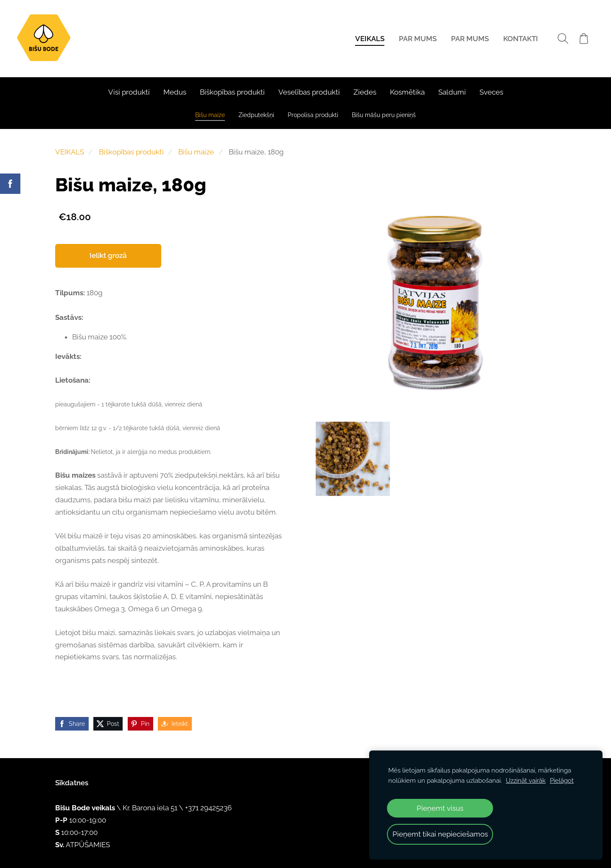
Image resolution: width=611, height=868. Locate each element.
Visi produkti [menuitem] (129, 92)
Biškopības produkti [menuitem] (232, 92)
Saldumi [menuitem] (452, 92)
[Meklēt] (562, 38)
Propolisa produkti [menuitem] (313, 115)
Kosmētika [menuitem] (407, 92)
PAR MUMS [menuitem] (417, 39)
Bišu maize (196, 152)
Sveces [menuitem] (491, 92)
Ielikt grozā (108, 255)
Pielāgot (562, 781)
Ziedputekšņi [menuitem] (256, 115)
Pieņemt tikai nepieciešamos (440, 834)
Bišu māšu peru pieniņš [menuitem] (384, 115)
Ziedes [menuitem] (365, 92)
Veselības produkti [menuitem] (309, 92)
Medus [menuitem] (175, 92)
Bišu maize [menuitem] (210, 115)
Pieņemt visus (440, 808)
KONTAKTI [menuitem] (520, 39)
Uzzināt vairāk (526, 781)
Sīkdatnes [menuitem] (72, 783)
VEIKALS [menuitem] (369, 39)
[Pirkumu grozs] (584, 38)
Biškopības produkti (131, 152)
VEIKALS (70, 152)
